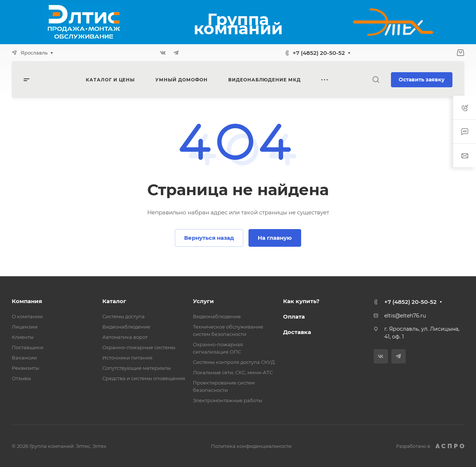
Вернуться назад (209, 238)
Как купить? (301, 301)
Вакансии (24, 358)
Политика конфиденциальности (251, 446)
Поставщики (28, 347)
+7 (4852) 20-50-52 (319, 53)
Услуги (203, 301)
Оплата (294, 317)
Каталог (114, 301)
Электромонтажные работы (228, 400)
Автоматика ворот (125, 337)
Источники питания (127, 358)
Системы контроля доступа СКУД (234, 362)
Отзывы (21, 378)
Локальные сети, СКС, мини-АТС (233, 372)
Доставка (297, 332)
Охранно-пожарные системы (139, 347)
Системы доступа (124, 316)
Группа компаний (238, 24)
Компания (27, 301)
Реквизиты (25, 368)
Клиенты (23, 337)
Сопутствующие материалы (137, 368)
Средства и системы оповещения (144, 378)
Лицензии (25, 327)
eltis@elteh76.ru (405, 316)
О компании (27, 316)
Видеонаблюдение (126, 327)
